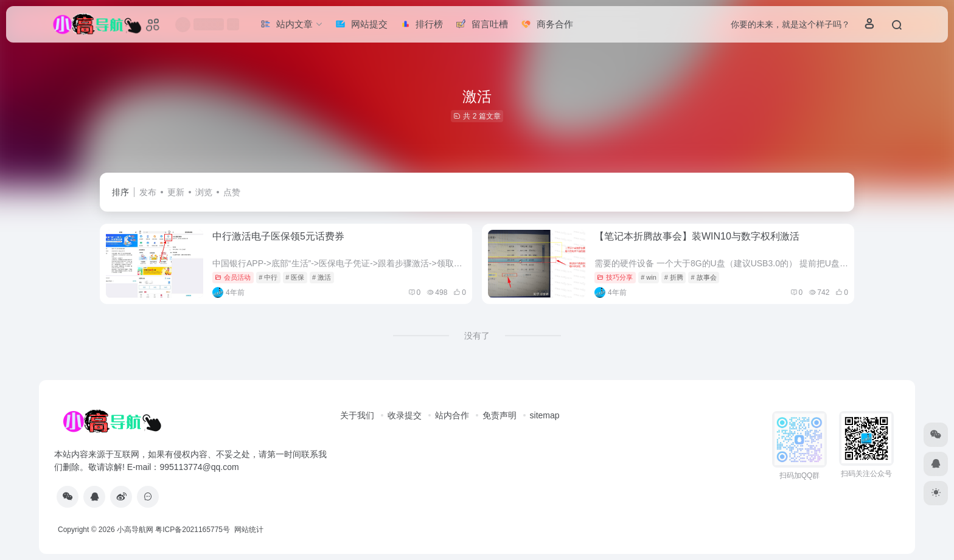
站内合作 (452, 415)
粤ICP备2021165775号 (193, 530)
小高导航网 (135, 530)
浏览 (204, 192)
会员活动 (233, 277)
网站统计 (249, 530)
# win (649, 277)
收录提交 (405, 415)
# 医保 (295, 277)
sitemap (545, 415)
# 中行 (268, 277)
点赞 (232, 192)
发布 (148, 192)
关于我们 (357, 415)
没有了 (477, 336)
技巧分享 (615, 277)
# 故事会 (704, 277)
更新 (176, 192)
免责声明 (500, 415)
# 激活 (322, 277)
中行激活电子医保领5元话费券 (278, 236)
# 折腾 (674, 277)
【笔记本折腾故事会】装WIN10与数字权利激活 (697, 236)
